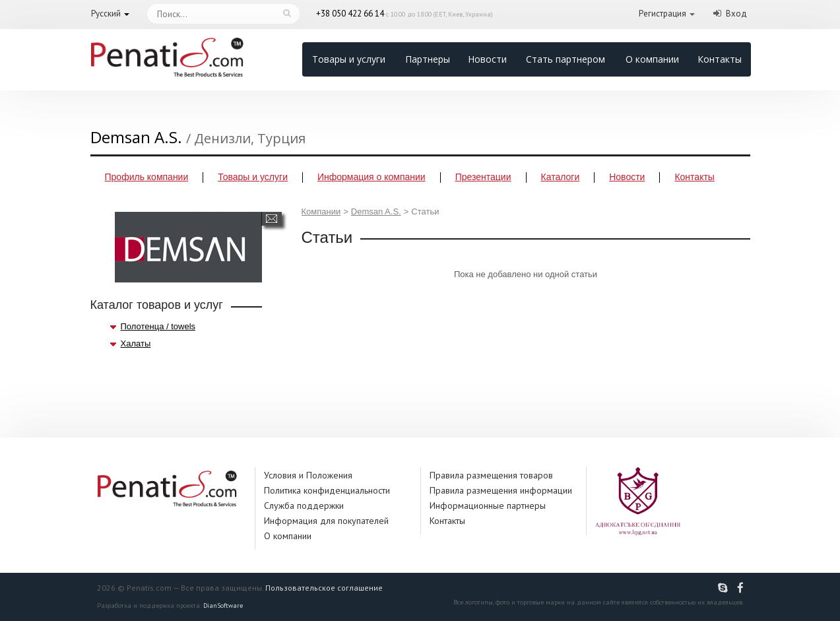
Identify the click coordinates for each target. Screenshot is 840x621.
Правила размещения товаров (491, 475)
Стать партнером (565, 59)
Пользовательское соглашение (324, 588)
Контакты (720, 59)
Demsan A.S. (376, 212)
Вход (736, 14)
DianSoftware (223, 605)
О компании (652, 59)
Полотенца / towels (158, 326)
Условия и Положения (308, 475)
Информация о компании (372, 177)
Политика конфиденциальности (327, 490)
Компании (321, 212)
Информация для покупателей (326, 521)
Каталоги (561, 177)
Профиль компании (147, 177)
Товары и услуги (349, 59)
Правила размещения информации (501, 490)
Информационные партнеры (488, 506)
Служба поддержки (304, 506)
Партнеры (428, 59)
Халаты (136, 343)
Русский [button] (106, 14)
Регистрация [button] (662, 14)
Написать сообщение (272, 219)
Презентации (483, 177)
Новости (487, 59)
